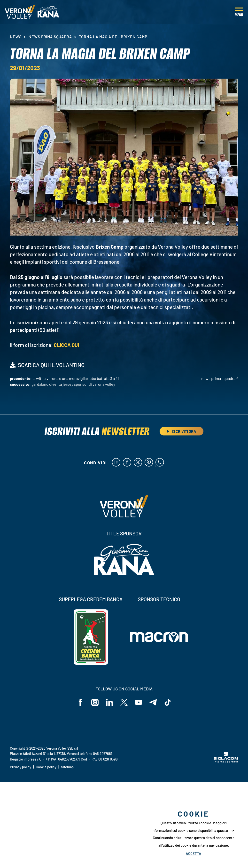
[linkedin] (116, 463)
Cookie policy (46, 767)
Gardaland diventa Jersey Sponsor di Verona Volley (73, 384)
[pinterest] (149, 463)
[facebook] (127, 463)
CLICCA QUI (66, 345)
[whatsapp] (160, 463)
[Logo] (20, 12)
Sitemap (67, 767)
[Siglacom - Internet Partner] (226, 762)
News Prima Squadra (50, 37)
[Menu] (239, 12)
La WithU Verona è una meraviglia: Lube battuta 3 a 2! (76, 378)
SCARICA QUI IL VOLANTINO (51, 365)
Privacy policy (21, 767)
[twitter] (138, 463)
